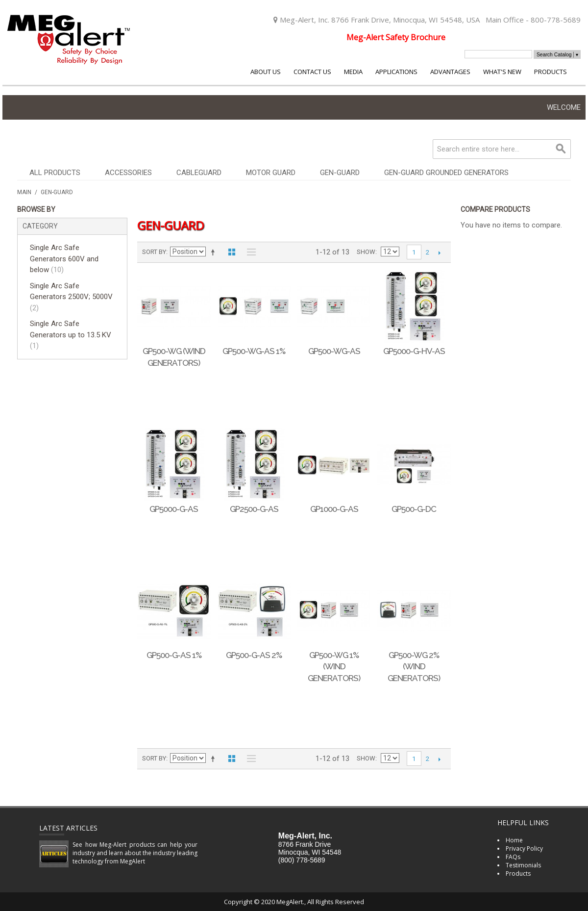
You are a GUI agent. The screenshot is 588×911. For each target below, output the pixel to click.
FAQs (513, 857)
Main (24, 192)
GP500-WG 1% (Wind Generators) (334, 667)
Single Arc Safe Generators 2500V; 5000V (71, 297)
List (249, 252)
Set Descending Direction (215, 252)
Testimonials (523, 865)
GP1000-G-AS (334, 509)
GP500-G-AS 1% (174, 655)
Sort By (154, 252)
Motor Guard (271, 173)
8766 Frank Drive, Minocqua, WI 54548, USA (405, 20)
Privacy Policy (524, 848)
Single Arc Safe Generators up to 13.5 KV (71, 335)
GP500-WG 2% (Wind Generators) (414, 667)
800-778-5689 (556, 20)
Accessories (128, 173)
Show (366, 252)
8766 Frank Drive (305, 844)
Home (514, 840)
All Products (55, 173)
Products (551, 72)
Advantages (450, 72)
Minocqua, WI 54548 (310, 852)
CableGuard (199, 173)
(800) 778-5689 (302, 860)
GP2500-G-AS (254, 509)
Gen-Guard (340, 173)
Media (353, 72)
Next (440, 253)
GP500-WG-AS (334, 351)
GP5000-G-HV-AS (414, 351)
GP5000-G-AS (174, 509)
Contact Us (312, 72)
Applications (396, 72)
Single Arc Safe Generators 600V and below (64, 259)
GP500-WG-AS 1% (254, 351)
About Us (266, 72)
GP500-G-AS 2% (254, 655)
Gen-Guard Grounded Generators (446, 173)
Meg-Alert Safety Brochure (396, 37)
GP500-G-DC (414, 509)
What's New (502, 72)
